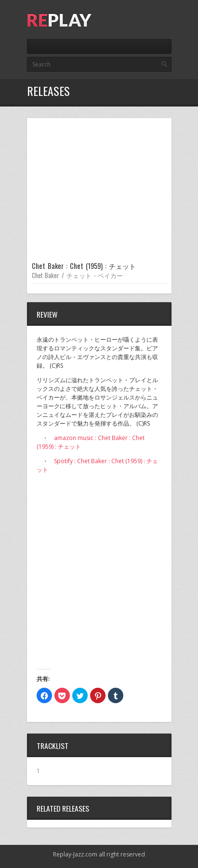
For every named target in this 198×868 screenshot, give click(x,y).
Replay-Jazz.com (75, 854)
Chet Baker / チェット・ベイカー (78, 275)
